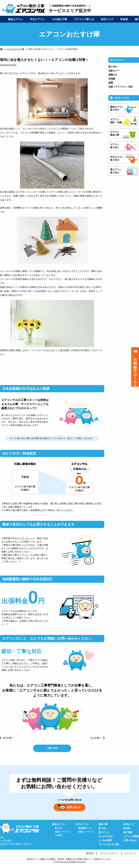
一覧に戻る (52, 749)
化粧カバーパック (63, 833)
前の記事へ (8, 738)
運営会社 (90, 855)
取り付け (113, 67)
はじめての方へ (106, 838)
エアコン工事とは (84, 19)
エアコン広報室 (131, 838)
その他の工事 (59, 19)
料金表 (124, 19)
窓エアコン (104, 834)
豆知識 (112, 79)
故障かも (113, 75)
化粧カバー (114, 71)
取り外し (103, 830)
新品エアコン (16, 19)
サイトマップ (130, 855)
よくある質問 (105, 842)
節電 (111, 83)
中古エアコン (38, 19)
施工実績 (128, 834)
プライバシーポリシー (109, 855)
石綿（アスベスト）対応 (121, 87)
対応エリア (107, 19)
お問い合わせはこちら (135, 367)
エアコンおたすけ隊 (16, 49)
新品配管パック (85, 830)
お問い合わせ (69, 808)
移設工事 (103, 826)
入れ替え (59, 837)
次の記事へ (96, 738)
